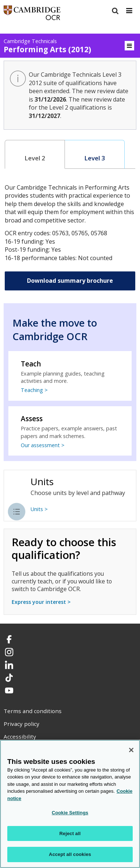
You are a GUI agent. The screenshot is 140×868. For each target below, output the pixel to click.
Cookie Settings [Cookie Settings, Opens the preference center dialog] (70, 813)
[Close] (131, 750)
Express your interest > (41, 602)
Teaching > (34, 390)
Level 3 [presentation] (95, 158)
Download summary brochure (70, 281)
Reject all (70, 833)
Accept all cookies (70, 854)
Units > (39, 509)
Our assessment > (43, 445)
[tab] (35, 154)
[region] (70, 804)
